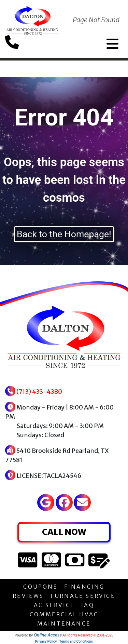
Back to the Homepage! (64, 234)
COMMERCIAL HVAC (64, 614)
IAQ (88, 605)
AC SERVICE (54, 605)
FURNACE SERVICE (83, 596)
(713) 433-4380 (39, 392)
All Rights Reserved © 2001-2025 (88, 635)
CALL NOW (64, 532)
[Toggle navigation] (112, 44)
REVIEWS (28, 596)
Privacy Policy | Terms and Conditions (64, 641)
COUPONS (40, 587)
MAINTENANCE (64, 623)
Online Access (48, 635)
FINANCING (84, 587)
